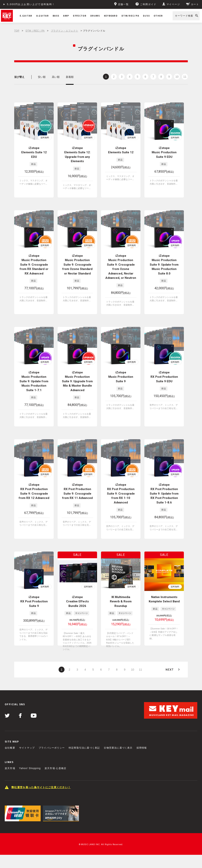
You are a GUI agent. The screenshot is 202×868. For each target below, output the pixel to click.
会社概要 (10, 748)
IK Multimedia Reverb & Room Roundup (121, 601)
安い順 (42, 77)
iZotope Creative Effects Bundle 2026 (77, 601)
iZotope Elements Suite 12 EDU (34, 152)
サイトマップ (27, 748)
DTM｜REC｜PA (35, 31)
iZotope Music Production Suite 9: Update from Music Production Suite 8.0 (164, 265)
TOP (17, 31)
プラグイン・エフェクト (65, 31)
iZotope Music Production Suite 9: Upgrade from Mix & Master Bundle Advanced (77, 381)
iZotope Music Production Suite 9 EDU (164, 152)
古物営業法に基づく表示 (118, 748)
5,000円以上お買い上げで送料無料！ (31, 4)
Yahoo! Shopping (30, 768)
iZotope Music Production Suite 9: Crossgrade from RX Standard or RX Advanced (34, 265)
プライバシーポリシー (52, 748)
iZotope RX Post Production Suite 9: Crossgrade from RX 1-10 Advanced (121, 494)
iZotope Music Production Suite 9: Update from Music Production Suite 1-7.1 (34, 381)
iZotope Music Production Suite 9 (121, 377)
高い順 (56, 77)
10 (177, 77)
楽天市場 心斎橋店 (55, 768)
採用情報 (142, 748)
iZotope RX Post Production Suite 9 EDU (164, 377)
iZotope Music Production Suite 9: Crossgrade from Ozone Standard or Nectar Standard (77, 265)
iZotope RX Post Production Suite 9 (34, 601)
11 (185, 77)
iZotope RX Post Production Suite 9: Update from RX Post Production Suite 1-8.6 (164, 494)
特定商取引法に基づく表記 (84, 748)
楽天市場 (10, 768)
